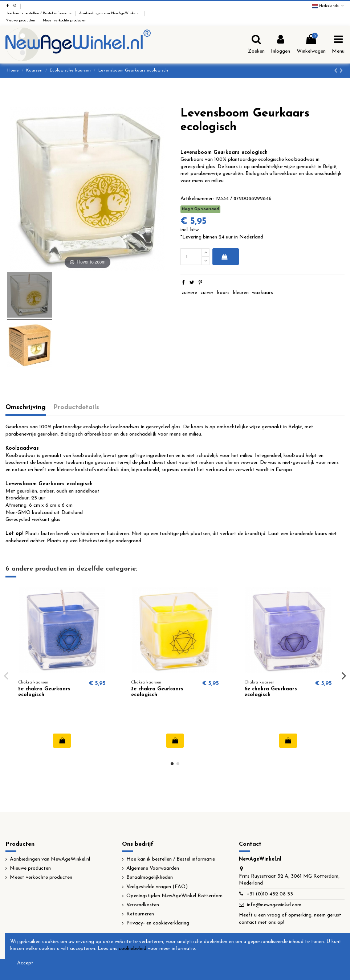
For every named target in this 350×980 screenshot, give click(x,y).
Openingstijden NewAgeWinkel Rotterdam (174, 896)
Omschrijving (26, 407)
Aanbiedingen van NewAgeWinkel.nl (110, 13)
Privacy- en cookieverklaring (158, 923)
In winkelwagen (224, 257)
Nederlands (328, 6)
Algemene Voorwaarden (153, 868)
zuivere (189, 293)
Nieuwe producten (21, 21)
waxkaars (262, 293)
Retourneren (140, 914)
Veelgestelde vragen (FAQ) (157, 887)
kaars (223, 293)
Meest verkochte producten (65, 21)
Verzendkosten (143, 905)
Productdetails (76, 407)
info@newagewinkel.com (274, 905)
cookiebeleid (133, 949)
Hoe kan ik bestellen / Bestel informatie (39, 13)
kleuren (241, 293)
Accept (25, 963)
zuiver (207, 293)
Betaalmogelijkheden (150, 877)
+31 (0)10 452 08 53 (270, 894)
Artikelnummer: (197, 199)
